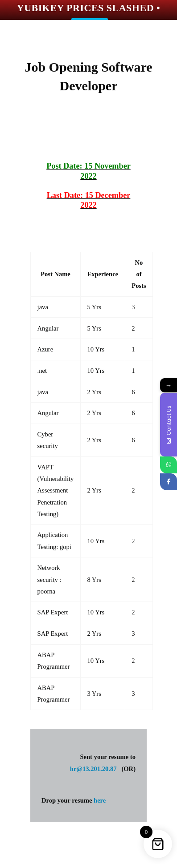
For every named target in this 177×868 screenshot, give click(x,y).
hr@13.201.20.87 (93, 769)
